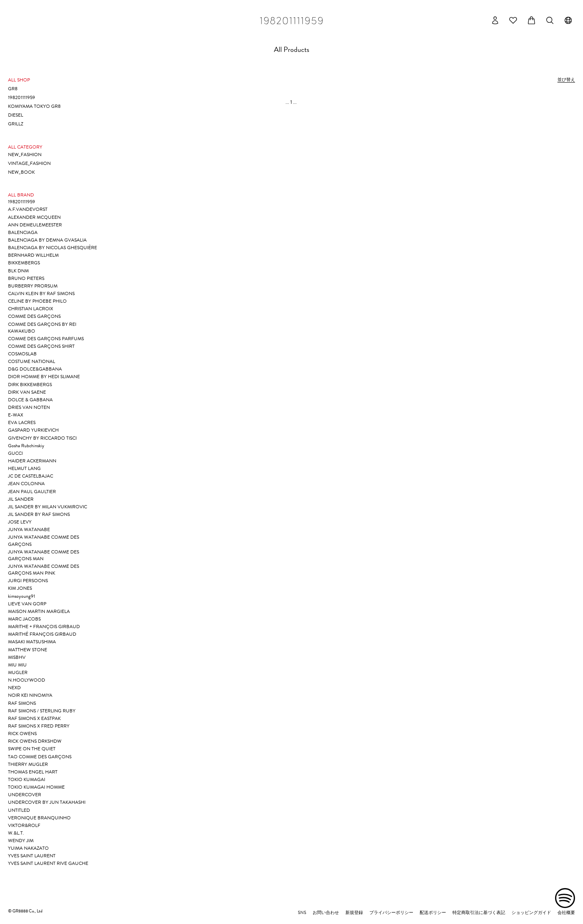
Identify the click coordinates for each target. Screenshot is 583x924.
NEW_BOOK (21, 172)
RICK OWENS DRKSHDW (35, 741)
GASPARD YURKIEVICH (33, 430)
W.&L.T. (16, 833)
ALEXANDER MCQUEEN (34, 217)
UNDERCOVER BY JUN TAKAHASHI (47, 802)
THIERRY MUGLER (28, 764)
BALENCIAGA (23, 232)
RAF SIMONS (22, 703)
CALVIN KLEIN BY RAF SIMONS (41, 293)
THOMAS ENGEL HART (33, 772)
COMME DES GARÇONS (34, 316)
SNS (302, 913)
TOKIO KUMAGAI (27, 779)
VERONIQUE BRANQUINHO (39, 818)
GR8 (13, 89)
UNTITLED (19, 810)
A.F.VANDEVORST (28, 209)
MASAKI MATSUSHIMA (32, 642)
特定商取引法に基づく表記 (479, 913)
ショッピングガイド (531, 913)
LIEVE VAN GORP (27, 604)
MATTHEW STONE (28, 650)
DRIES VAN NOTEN (29, 407)
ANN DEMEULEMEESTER (35, 225)
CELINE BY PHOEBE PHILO (37, 301)
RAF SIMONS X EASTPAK (34, 718)
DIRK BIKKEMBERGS (30, 385)
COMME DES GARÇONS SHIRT (41, 346)
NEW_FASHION (25, 155)
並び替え (566, 80)
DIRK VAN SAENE (27, 392)
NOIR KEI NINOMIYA (30, 695)
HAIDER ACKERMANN (32, 461)
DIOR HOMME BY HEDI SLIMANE (44, 377)
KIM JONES (20, 588)
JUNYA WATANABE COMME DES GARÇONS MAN (44, 555)
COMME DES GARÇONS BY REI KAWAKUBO (42, 328)
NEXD (14, 688)
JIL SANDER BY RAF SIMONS (39, 514)
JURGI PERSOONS (28, 581)
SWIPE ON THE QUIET (32, 749)
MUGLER (18, 672)
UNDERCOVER (25, 795)
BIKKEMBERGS (24, 263)
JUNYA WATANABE (29, 529)
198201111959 (22, 97)
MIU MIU (17, 665)
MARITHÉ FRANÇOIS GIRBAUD (42, 634)
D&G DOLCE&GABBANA (35, 369)
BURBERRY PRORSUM (33, 286)
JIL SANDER (21, 499)
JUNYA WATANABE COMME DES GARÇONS (44, 540)
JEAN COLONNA (26, 484)
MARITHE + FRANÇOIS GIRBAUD (44, 627)
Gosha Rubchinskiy (26, 446)
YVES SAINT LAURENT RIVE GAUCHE (48, 863)
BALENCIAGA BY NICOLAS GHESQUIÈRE (53, 248)
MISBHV (17, 657)
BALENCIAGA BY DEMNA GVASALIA (47, 240)
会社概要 (566, 913)
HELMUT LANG (24, 468)
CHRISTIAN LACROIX (31, 309)
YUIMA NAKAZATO (28, 848)
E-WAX (16, 415)
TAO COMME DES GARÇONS (40, 757)
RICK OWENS (22, 734)
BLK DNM (18, 271)
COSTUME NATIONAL (32, 361)
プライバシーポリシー (391, 913)
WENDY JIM (21, 841)
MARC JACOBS (24, 619)
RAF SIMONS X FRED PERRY (39, 726)
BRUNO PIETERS (26, 278)
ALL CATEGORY (25, 147)
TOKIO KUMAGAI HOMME (36, 787)
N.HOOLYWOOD (27, 680)
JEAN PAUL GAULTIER (32, 492)
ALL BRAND (21, 195)
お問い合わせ (326, 913)
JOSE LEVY (20, 522)
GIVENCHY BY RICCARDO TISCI (42, 438)
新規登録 (354, 913)
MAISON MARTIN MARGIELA (39, 611)
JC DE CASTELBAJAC (31, 476)
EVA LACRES (22, 422)
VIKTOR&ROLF (24, 825)
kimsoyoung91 (22, 596)
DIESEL (16, 115)
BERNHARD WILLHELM (33, 255)
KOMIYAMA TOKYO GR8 (34, 106)
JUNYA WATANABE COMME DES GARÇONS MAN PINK (44, 570)
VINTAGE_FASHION (29, 163)
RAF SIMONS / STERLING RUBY (42, 711)
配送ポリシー (433, 913)
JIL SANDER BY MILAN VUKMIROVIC (48, 507)
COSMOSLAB (22, 354)
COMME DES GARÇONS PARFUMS (46, 339)
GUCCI (15, 453)
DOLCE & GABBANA (30, 400)
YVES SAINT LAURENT (32, 856)
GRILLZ (16, 124)
